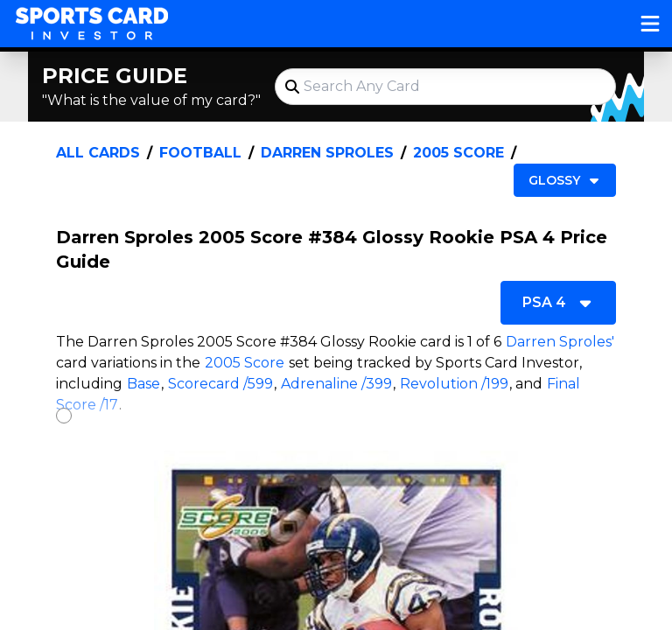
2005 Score (458, 153)
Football (200, 153)
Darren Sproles (327, 153)
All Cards (98, 153)
